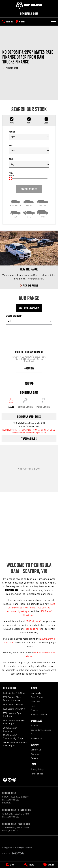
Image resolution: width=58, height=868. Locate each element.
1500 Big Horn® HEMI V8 (14, 693)
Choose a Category (29, 319)
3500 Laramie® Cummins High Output (15, 744)
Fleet (33, 706)
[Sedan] (29, 202)
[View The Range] (29, 260)
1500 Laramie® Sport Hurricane (13, 715)
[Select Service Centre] (25, 404)
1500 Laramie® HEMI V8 (14, 709)
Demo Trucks (37, 697)
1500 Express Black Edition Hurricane (12, 699)
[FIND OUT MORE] (10, 68)
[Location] (11, 404)
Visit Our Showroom (29, 308)
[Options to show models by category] (29, 321)
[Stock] (10, 865)
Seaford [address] (29, 383)
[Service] (29, 865)
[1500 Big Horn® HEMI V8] (29, 350)
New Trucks (36, 693)
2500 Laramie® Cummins (10, 729)
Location (29, 135)
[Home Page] (29, 5)
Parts (33, 734)
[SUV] (15, 213)
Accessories (36, 738)
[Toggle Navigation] (54, 22)
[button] (29, 60)
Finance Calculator (39, 714)
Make (29, 149)
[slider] (11, 178)
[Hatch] (15, 202)
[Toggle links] (13, 853)
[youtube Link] (10, 780)
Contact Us (36, 750)
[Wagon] (43, 202)
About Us (35, 754)
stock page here (32, 629)
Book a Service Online (41, 730)
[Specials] (48, 865)
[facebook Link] (5, 780)
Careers (34, 758)
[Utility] (29, 213)
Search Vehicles (29, 189)
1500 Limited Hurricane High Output (14, 722)
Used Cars (35, 701)
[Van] (43, 213)
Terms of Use (37, 774)
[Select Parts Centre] (43, 404)
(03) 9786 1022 (33, 426)
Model (29, 163)
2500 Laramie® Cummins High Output (14, 737)
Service (34, 725)
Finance (34, 710)
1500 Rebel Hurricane (13, 705)
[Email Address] (29, 431)
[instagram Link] (14, 780)
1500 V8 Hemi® (34, 621)
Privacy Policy (37, 769)
